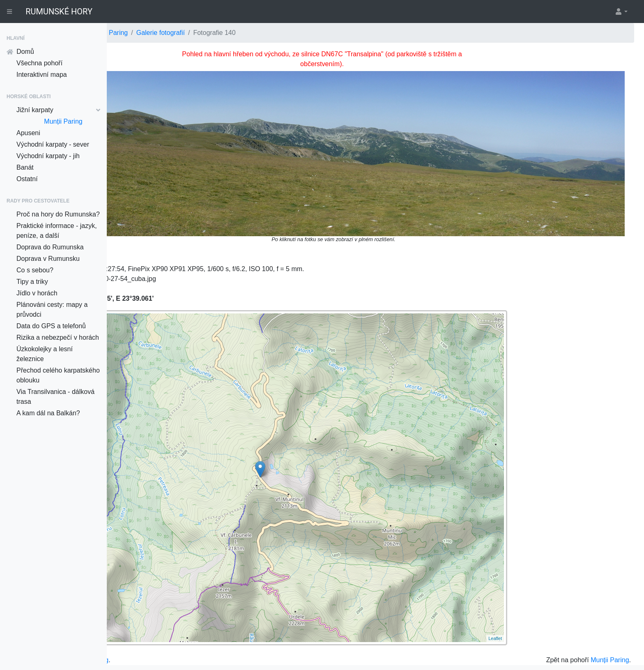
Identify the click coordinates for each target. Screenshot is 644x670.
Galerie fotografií (267, 33)
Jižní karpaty (58, 110)
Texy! (615, 648)
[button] (621, 12)
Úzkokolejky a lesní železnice (45, 354)
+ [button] (135, 294)
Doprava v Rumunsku (48, 259)
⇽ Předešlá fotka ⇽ (148, 54)
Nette (597, 648)
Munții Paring (63, 121)
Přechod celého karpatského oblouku (58, 375)
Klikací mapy (131, 656)
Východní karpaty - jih (48, 156)
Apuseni (28, 133)
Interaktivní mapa (42, 75)
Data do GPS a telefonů (51, 326)
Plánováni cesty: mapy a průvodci (52, 310)
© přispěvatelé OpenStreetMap (475, 648)
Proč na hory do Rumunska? (58, 214)
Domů (20, 52)
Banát (25, 167)
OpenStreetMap (418, 648)
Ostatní (27, 179)
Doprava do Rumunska (50, 247)
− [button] (135, 306)
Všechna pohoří (39, 63)
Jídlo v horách (37, 293)
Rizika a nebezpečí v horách (58, 337)
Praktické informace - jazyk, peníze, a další (57, 231)
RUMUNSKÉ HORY (59, 12)
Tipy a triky (32, 282)
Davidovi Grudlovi (561, 648)
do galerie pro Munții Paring (175, 630)
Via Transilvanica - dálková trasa (55, 397)
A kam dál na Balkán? (48, 413)
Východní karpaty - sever (53, 144)
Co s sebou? (35, 270)
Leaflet (516, 608)
